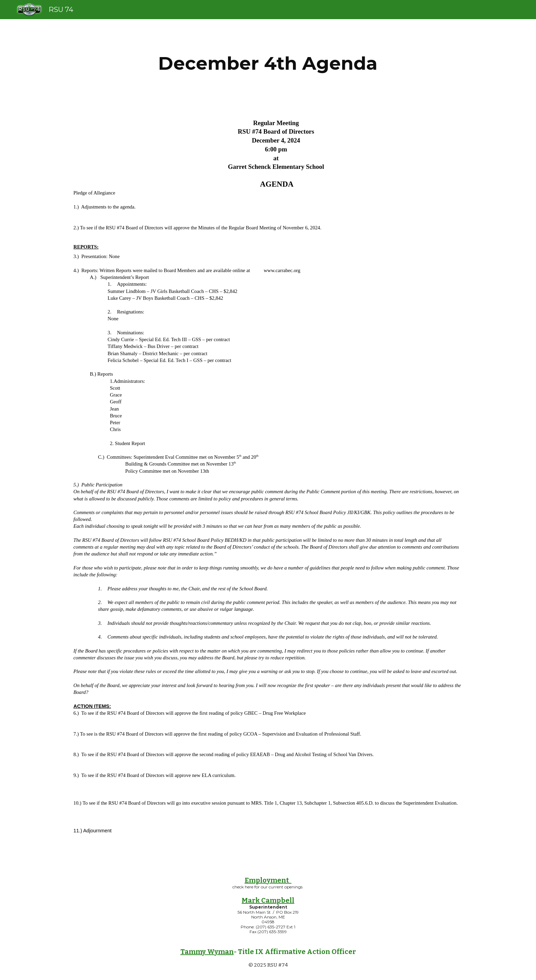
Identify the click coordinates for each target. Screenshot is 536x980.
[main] (268, 63)
